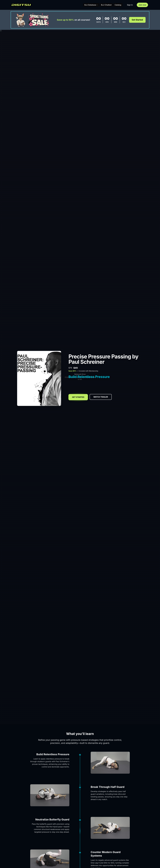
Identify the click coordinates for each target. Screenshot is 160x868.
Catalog (118, 5)
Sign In (130, 5)
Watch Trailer (101, 397)
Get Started (137, 20)
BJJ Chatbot (106, 5)
